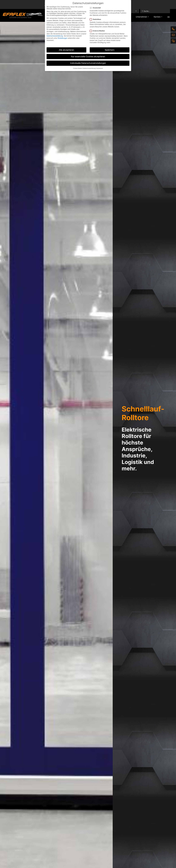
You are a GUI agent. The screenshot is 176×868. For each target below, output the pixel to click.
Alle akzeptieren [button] (67, 50)
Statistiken (96, 19)
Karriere (157, 17)
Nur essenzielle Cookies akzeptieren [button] (88, 56)
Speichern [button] (110, 50)
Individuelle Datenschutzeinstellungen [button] (88, 63)
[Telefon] (173, 29)
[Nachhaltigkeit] (173, 41)
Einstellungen (63, 38)
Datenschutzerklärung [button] (89, 68)
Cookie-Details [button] (78, 68)
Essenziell (96, 8)
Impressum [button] (100, 68)
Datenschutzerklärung (55, 36)
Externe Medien (98, 31)
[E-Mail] (173, 35)
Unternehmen (141, 17)
